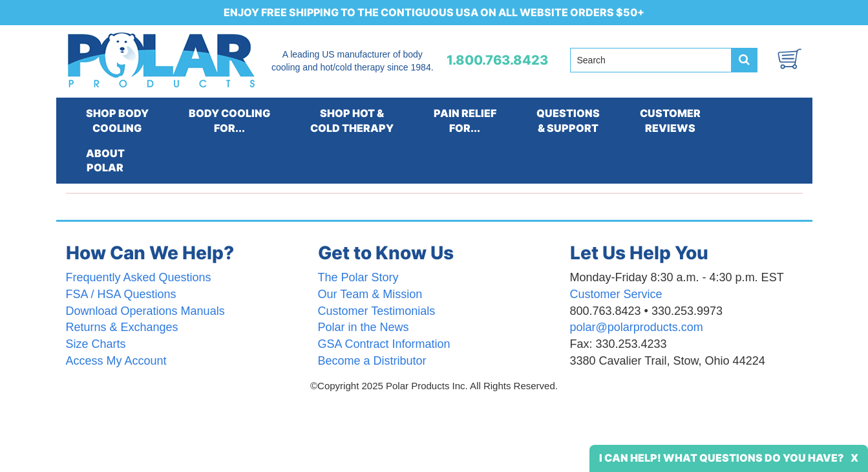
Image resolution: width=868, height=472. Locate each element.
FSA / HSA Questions (121, 294)
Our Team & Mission (370, 294)
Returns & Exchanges (122, 327)
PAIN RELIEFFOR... (465, 121)
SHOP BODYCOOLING (117, 121)
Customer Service (616, 294)
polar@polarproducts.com (637, 327)
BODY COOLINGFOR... (229, 121)
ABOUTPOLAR (105, 161)
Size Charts (96, 344)
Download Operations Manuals (145, 311)
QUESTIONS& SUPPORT (568, 121)
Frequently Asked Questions (139, 277)
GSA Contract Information (384, 344)
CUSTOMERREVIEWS (670, 121)
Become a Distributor (372, 361)
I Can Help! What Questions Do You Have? (722, 458)
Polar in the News (364, 327)
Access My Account (116, 361)
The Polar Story (358, 277)
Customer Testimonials (377, 311)
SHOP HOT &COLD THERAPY (352, 121)
